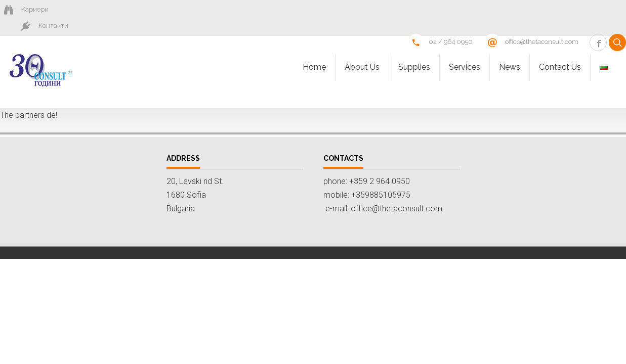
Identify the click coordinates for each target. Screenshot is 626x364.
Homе (314, 52)
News (510, 52)
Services (465, 52)
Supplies (414, 52)
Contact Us (560, 52)
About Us (362, 52)
